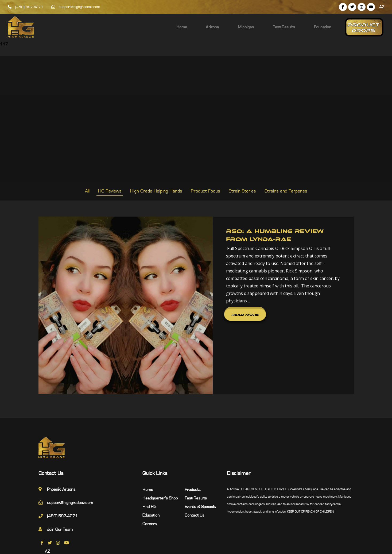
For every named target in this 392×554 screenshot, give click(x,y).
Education (329, 27)
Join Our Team (60, 494)
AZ (382, 7)
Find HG (149, 471)
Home (223, 27)
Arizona (245, 27)
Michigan (270, 27)
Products (193, 454)
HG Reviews (110, 191)
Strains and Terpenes (286, 191)
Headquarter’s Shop (160, 463)
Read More (209, 300)
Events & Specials (200, 471)
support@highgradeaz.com (76, 7)
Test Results (299, 27)
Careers (150, 488)
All (87, 191)
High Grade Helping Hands (156, 191)
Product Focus (205, 191)
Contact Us (195, 480)
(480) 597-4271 (26, 7)
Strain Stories (242, 191)
